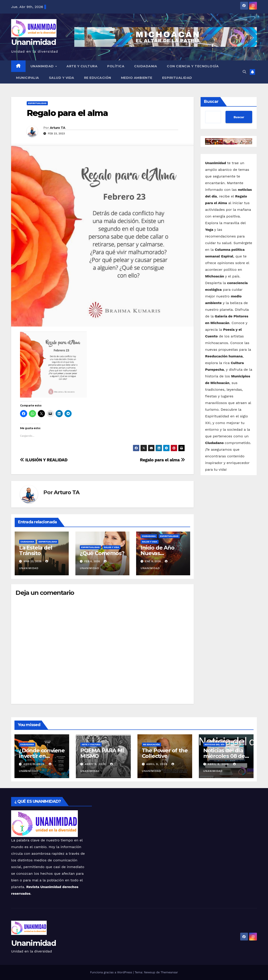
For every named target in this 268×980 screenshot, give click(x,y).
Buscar (211, 102)
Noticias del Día (215, 744)
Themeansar (169, 972)
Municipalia (28, 78)
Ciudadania (146, 66)
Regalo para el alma (67, 113)
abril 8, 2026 (219, 764)
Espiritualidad (177, 78)
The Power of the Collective (165, 753)
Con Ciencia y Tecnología (193, 66)
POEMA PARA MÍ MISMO (102, 753)
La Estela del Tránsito (36, 550)
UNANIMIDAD (43, 66)
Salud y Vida (62, 78)
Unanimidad (33, 42)
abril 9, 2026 (34, 764)
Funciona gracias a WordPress (112, 972)
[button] (244, 72)
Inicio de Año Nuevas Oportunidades (160, 553)
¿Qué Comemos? (102, 553)
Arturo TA (58, 128)
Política (116, 66)
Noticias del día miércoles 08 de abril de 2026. (224, 756)
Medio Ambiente (137, 78)
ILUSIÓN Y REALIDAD (44, 460)
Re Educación (98, 78)
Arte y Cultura (82, 66)
